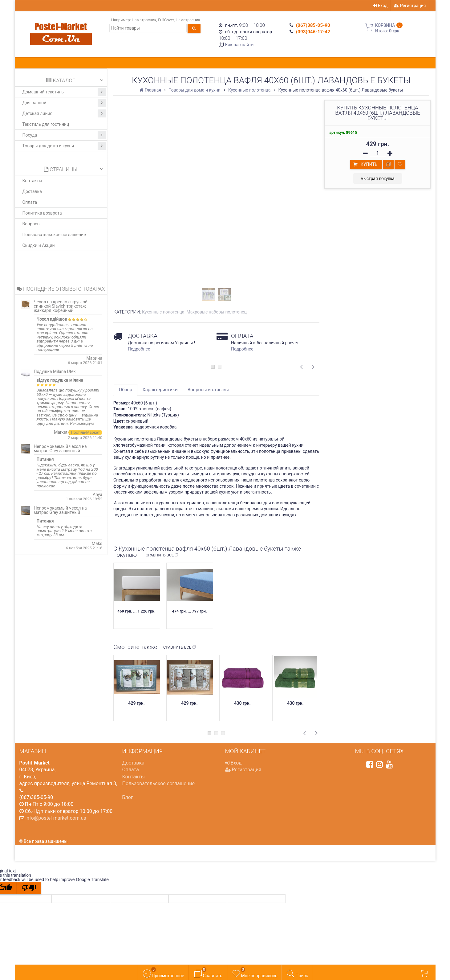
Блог (128, 797)
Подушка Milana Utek (55, 371)
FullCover (166, 20)
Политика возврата (42, 213)
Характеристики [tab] (160, 390)
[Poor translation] (29, 888)
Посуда (64, 135)
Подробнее (139, 349)
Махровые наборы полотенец (216, 312)
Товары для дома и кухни (64, 146)
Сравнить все (162, 555)
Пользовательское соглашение (54, 235)
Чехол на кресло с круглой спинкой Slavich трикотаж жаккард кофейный (61, 306)
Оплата (30, 202)
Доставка (32, 191)
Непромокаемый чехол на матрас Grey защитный (60, 449)
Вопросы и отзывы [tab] (208, 390)
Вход (380, 6)
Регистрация (410, 6)
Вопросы (32, 224)
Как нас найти (239, 45)
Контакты (32, 181)
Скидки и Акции (39, 245)
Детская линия (64, 113)
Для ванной (64, 103)
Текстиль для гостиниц (46, 124)
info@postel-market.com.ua (56, 818)
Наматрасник (144, 20)
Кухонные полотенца (163, 312)
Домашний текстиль (64, 92)
